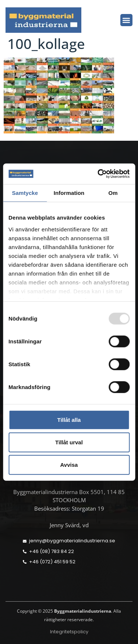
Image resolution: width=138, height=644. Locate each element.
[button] (126, 20)
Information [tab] (69, 192)
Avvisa (69, 465)
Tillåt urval (69, 442)
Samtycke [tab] (25, 192)
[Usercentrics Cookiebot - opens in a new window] (98, 174)
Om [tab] (113, 192)
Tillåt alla (69, 420)
